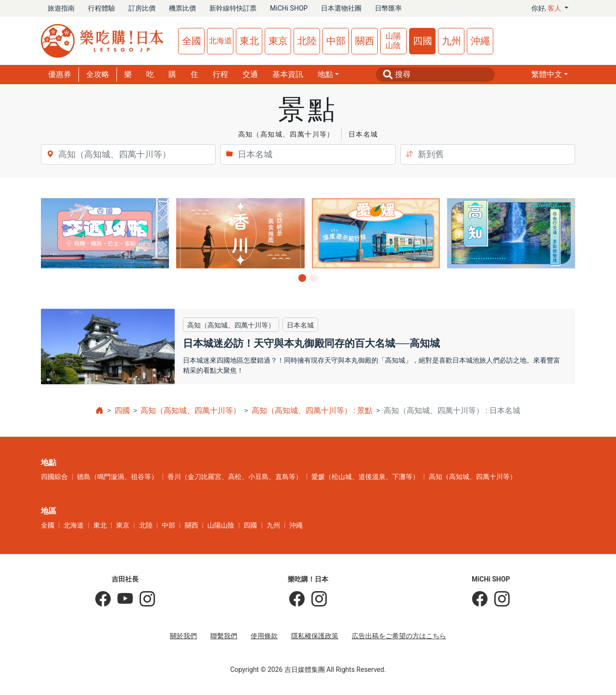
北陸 (307, 41)
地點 (325, 74)
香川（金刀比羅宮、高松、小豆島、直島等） (235, 477)
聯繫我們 (224, 636)
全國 (192, 41)
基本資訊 (288, 74)
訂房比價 (142, 8)
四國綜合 (54, 477)
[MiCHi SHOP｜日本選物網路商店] (499, 599)
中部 (336, 41)
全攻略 (98, 74)
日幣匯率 (388, 8)
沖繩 (480, 41)
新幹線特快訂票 (233, 8)
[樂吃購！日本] (297, 599)
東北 (249, 41)
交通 (250, 74)
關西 (365, 41)
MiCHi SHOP (289, 8)
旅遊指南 (61, 8)
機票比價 (182, 8)
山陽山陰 (393, 41)
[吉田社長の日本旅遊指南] (103, 599)
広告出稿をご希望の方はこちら (399, 636)
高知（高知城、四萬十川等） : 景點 (312, 411)
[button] (550, 75)
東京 (278, 41)
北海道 (220, 41)
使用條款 (264, 636)
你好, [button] (547, 8)
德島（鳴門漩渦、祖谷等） (117, 477)
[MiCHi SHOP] (480, 599)
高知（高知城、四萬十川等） (191, 411)
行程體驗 (102, 8)
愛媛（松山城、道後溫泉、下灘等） (365, 477)
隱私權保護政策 (315, 636)
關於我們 (183, 636)
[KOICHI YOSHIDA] (144, 599)
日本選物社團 (341, 8)
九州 (451, 41)
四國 (423, 41)
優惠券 (60, 74)
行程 (220, 74)
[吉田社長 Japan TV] (122, 599)
